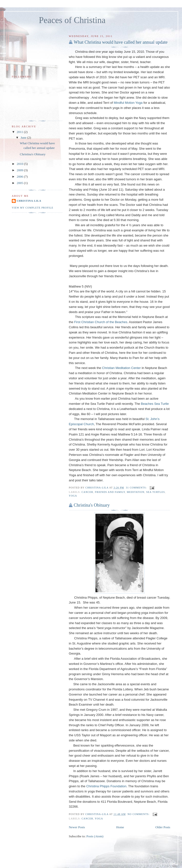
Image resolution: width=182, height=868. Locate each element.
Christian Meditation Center (121, 368)
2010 (20, 164)
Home (120, 827)
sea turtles (155, 492)
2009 (20, 170)
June (24, 138)
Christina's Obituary (92, 505)
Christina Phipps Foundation (106, 786)
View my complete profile (33, 208)
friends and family (110, 492)
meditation (136, 492)
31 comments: (137, 488)
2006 (20, 177)
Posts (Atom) (95, 836)
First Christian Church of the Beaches (101, 322)
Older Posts (163, 827)
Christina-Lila (29, 201)
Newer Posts (77, 827)
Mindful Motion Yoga (128, 103)
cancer (87, 492)
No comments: (139, 814)
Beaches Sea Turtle (155, 404)
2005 (20, 183)
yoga (73, 496)
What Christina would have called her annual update (121, 42)
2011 (20, 132)
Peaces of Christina (72, 20)
